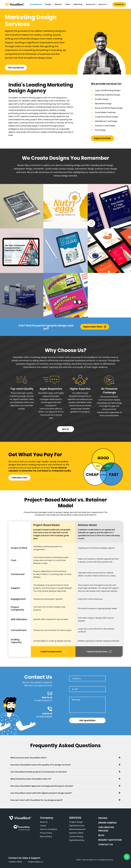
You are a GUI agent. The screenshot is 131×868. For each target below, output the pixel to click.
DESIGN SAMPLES (107, 823)
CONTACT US (106, 845)
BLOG (101, 835)
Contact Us (119, 4)
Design (48, 4)
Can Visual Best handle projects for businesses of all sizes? (39, 772)
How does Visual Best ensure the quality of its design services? (41, 765)
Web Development (77, 829)
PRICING (103, 818)
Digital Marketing (77, 840)
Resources (90, 4)
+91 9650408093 (44, 717)
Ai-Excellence (36, 4)
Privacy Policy (46, 833)
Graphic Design (76, 822)
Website (58, 4)
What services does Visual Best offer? (29, 758)
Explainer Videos (76, 833)
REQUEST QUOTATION (110, 840)
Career (43, 826)
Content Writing (76, 837)
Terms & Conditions (49, 829)
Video (68, 4)
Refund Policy (46, 837)
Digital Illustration (77, 826)
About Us (102, 4)
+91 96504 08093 (15, 862)
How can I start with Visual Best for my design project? (37, 800)
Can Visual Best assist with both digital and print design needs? (41, 793)
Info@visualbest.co (35, 862)
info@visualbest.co (43, 700)
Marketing (78, 4)
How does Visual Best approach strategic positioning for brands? (42, 786)
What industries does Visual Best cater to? (31, 779)
